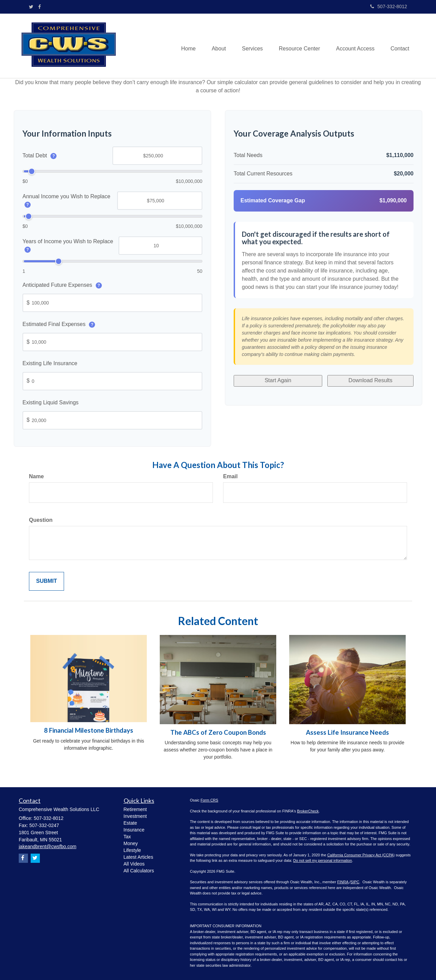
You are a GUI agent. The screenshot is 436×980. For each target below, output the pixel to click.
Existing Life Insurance (50, 363)
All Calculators (139, 871)
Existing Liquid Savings (51, 402)
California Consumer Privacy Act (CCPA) (361, 855)
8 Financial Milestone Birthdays (89, 730)
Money (131, 843)
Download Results (370, 379)
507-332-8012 (389, 6)
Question (41, 520)
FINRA (343, 882)
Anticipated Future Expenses (62, 285)
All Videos (134, 864)
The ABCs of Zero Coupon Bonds (218, 732)
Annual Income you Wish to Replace (66, 200)
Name (36, 476)
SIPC (355, 882)
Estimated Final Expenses (59, 324)
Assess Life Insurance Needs (347, 732)
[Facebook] (40, 7)
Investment (135, 816)
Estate (130, 823)
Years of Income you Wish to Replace (68, 245)
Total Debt (40, 155)
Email (230, 476)
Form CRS (209, 800)
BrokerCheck (308, 811)
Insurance (134, 830)
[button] (214, 46)
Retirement (135, 809)
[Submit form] (46, 581)
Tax (127, 837)
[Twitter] (31, 7)
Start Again (277, 379)
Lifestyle (132, 850)
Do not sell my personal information (323, 860)
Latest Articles (138, 857)
